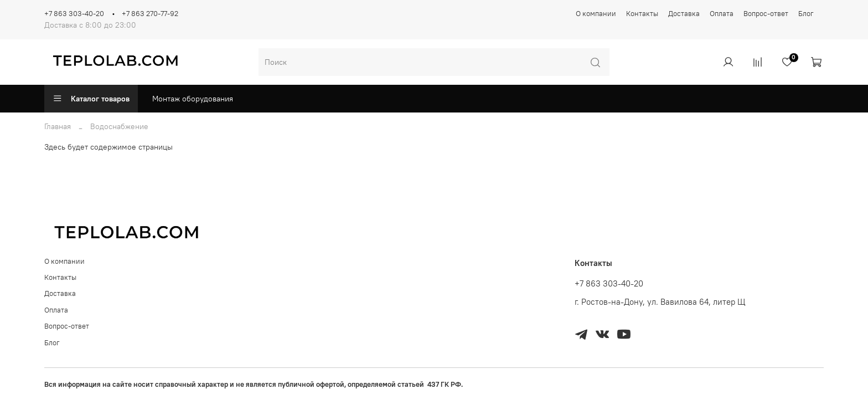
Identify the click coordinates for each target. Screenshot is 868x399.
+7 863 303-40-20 (74, 14)
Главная (58, 126)
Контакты (642, 14)
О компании (596, 14)
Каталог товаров (91, 99)
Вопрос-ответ (766, 14)
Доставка (684, 14)
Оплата (722, 14)
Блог (806, 14)
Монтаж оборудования (193, 99)
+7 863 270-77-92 (150, 14)
